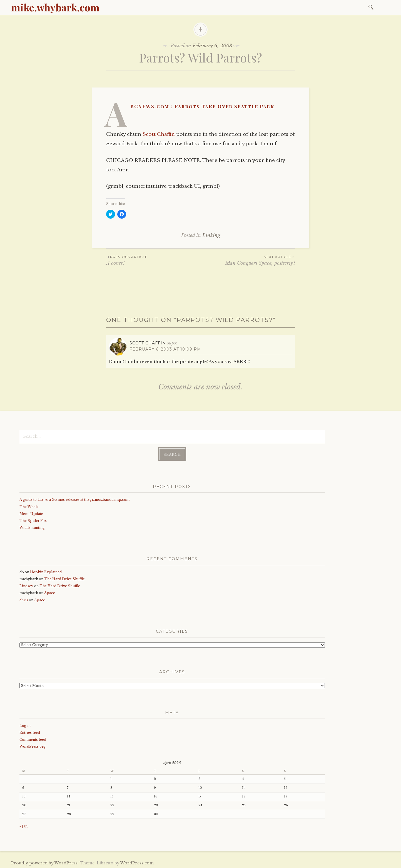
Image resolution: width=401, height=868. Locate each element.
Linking (211, 235)
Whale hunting (32, 526)
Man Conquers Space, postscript (248, 260)
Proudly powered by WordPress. (45, 862)
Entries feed (30, 731)
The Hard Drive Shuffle (64, 578)
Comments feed (33, 738)
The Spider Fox (33, 520)
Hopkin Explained (46, 571)
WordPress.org (33, 745)
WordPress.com (137, 862)
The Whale (29, 506)
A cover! (153, 260)
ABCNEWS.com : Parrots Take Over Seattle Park (202, 106)
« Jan (23, 825)
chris (24, 599)
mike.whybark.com (55, 7)
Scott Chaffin (159, 134)
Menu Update (31, 513)
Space (50, 592)
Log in (25, 725)
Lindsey (26, 585)
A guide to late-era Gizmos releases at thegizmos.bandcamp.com (74, 498)
